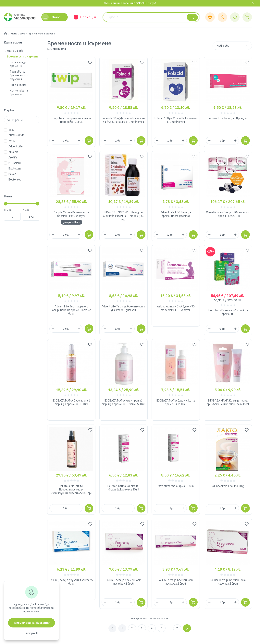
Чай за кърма (18, 85)
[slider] (6, 204)
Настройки (31, 633)
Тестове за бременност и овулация (19, 75)
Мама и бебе (18, 34)
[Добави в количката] (89, 141)
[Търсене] (192, 17)
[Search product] (151, 17)
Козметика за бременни (19, 92)
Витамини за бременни (18, 64)
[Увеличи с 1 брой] (79, 141)
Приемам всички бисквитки (31, 623)
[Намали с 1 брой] (53, 141)
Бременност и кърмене (42, 34)
